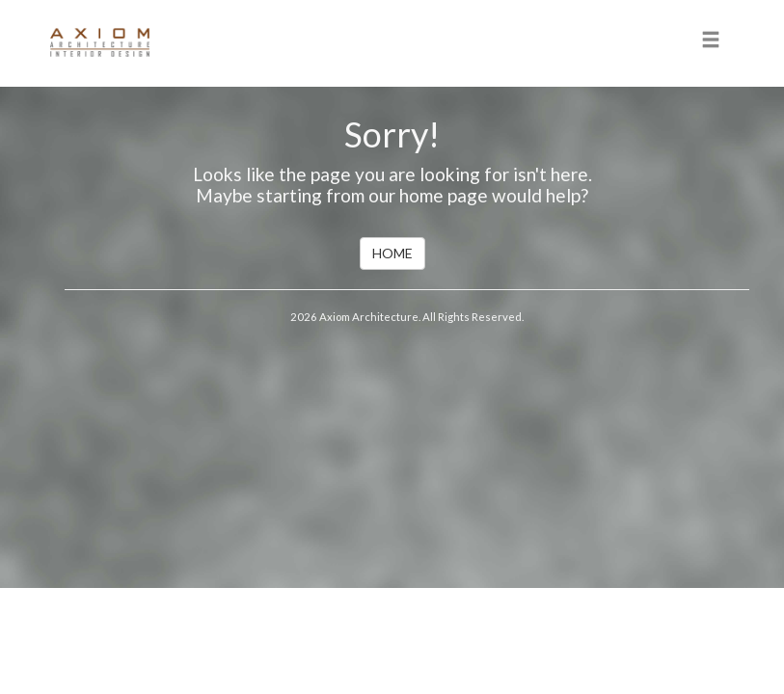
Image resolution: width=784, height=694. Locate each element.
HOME (392, 253)
